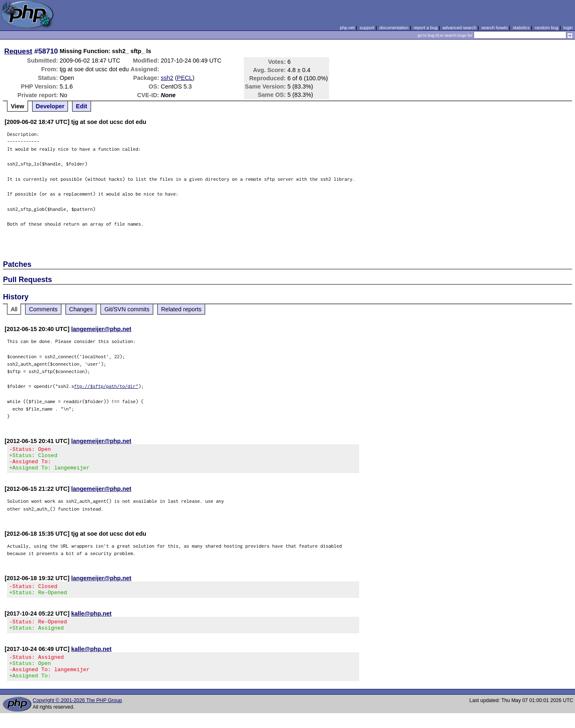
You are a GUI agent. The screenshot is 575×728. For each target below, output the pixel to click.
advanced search (459, 28)
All (14, 309)
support (367, 28)
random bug (547, 28)
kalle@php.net (91, 621)
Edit (81, 106)
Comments (43, 309)
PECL (185, 78)
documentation (394, 28)
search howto (494, 28)
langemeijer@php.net (101, 329)
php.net (347, 28)
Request (18, 51)
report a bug (425, 28)
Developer (50, 106)
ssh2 (167, 78)
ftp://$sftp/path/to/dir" (106, 386)
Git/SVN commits (127, 309)
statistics (521, 28)
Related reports (181, 309)
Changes (81, 309)
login (568, 28)
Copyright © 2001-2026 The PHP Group (77, 715)
